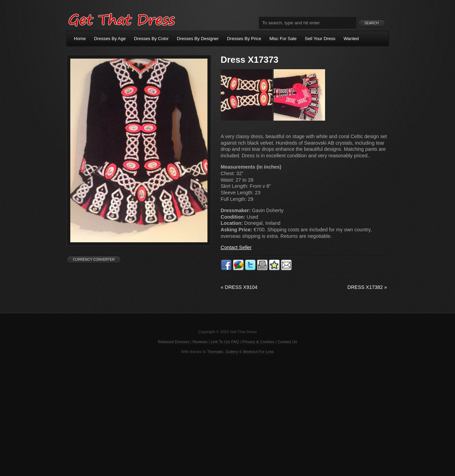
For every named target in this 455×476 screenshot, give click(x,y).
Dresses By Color (151, 39)
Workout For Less (258, 352)
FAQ (235, 342)
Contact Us (287, 342)
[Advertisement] (228, 414)
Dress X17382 (367, 287)
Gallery (232, 352)
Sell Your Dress (320, 39)
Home (80, 39)
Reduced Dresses (174, 342)
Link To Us (220, 342)
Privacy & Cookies (258, 342)
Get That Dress (121, 19)
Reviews (200, 342)
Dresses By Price (244, 39)
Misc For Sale (283, 39)
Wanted (351, 39)
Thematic (215, 352)
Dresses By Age (110, 39)
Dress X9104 (239, 287)
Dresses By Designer (198, 39)
